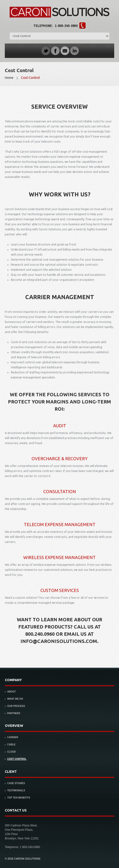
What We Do (15, 699)
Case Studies (16, 783)
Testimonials (16, 790)
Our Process (16, 706)
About (12, 692)
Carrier (13, 737)
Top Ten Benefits (19, 798)
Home (9, 78)
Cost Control (17, 759)
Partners (14, 713)
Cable (11, 745)
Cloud (12, 752)
